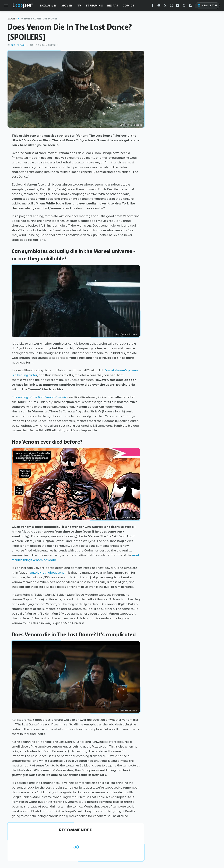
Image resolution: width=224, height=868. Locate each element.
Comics (128, 6)
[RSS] (190, 6)
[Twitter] (165, 6)
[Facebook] (153, 6)
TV (79, 6)
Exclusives (48, 6)
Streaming (94, 6)
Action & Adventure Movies (39, 19)
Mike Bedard (18, 45)
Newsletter (207, 6)
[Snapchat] (184, 6)
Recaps (113, 6)
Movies (67, 6)
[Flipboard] (178, 6)
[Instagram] (171, 6)
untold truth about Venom (49, 573)
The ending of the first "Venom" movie (39, 397)
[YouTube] (159, 6)
